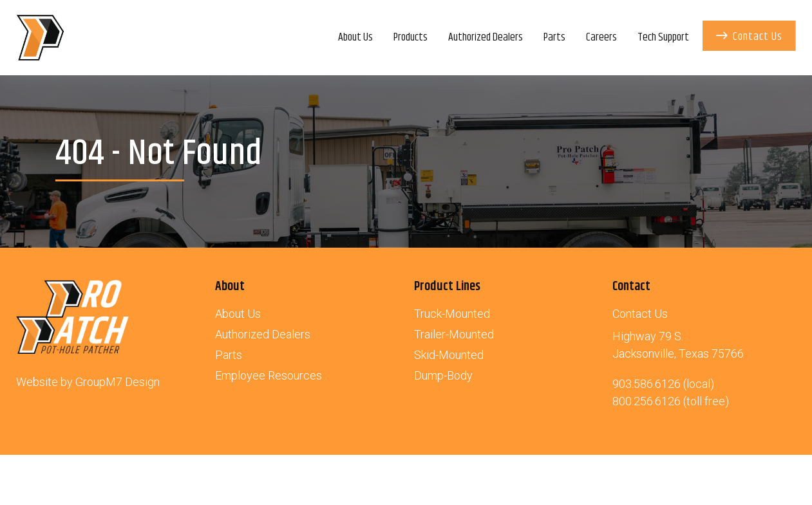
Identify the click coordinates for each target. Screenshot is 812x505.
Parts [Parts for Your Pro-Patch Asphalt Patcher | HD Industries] (554, 37)
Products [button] (411, 37)
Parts (229, 355)
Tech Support (663, 37)
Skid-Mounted (449, 355)
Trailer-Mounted (454, 334)
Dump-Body (443, 375)
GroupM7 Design (118, 382)
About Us (238, 314)
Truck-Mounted (452, 314)
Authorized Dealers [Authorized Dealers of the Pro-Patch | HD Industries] (486, 37)
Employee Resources (269, 375)
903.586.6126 (647, 384)
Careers (601, 37)
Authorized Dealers (263, 334)
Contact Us (749, 37)
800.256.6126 (647, 401)
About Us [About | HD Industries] (355, 37)
